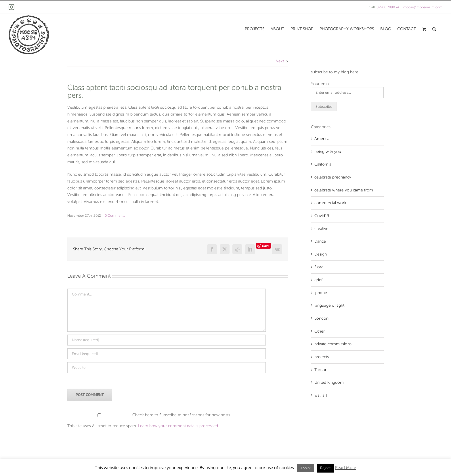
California (323, 164)
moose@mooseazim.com (423, 7)
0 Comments (115, 216)
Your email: (321, 84)
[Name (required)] (167, 340)
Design (321, 254)
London (321, 318)
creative (321, 229)
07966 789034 (388, 7)
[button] (434, 29)
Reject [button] (325, 468)
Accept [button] (306, 468)
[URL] (167, 368)
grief (318, 280)
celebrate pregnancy (333, 177)
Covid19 (322, 216)
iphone (321, 293)
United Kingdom (329, 382)
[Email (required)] (167, 354)
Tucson (321, 370)
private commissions (333, 344)
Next (280, 61)
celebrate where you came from (344, 190)
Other (320, 331)
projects (322, 357)
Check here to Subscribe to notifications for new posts (149, 415)
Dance (320, 241)
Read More (346, 468)
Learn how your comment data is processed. (178, 426)
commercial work (330, 203)
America (322, 139)
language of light (329, 305)
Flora (319, 267)
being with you (328, 152)
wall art (321, 395)
